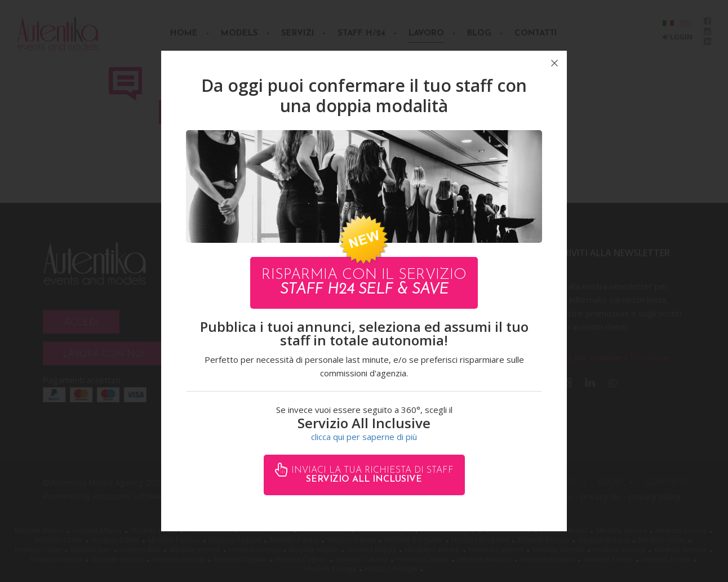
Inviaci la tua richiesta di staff (371, 475)
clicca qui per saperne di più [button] (364, 437)
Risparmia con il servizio (364, 283)
